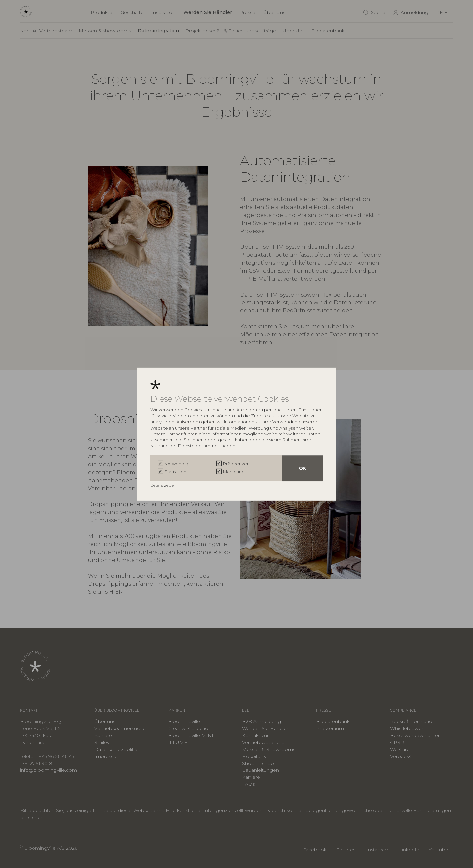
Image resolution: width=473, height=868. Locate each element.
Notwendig (176, 464)
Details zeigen (164, 485)
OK (303, 468)
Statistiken (175, 472)
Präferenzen (236, 464)
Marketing (234, 472)
